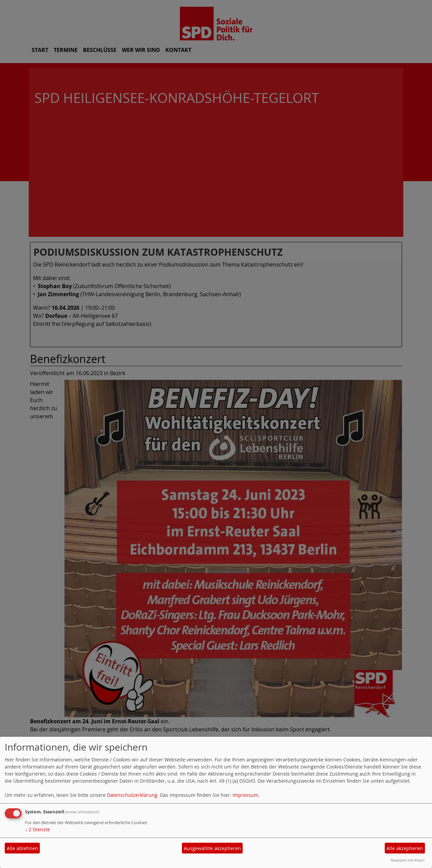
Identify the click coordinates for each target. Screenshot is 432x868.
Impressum (245, 795)
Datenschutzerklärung (132, 795)
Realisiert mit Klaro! (408, 860)
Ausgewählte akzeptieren (212, 848)
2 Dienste (37, 829)
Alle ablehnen (22, 848)
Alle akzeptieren (405, 848)
